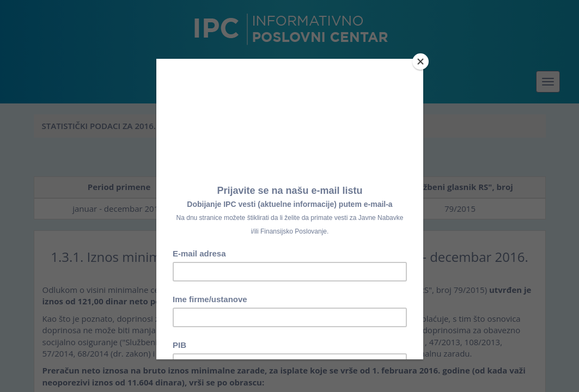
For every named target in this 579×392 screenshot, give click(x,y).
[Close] (420, 62)
